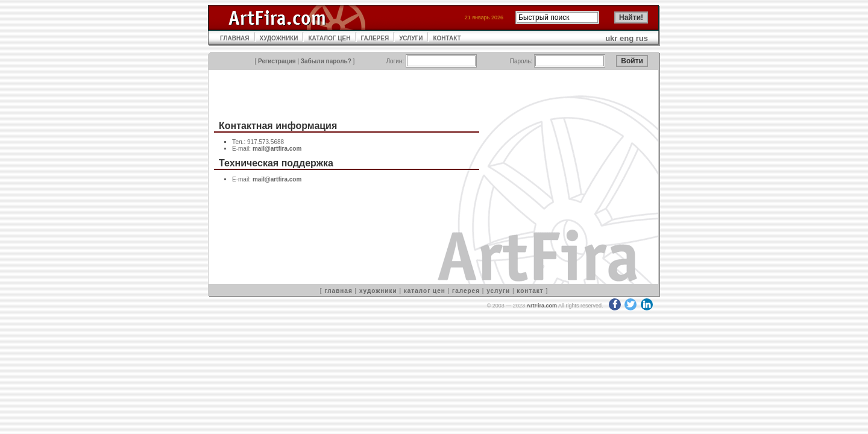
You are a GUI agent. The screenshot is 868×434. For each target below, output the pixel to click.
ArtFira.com (542, 306)
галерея (466, 291)
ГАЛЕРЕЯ (375, 38)
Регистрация (277, 61)
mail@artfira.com (277, 149)
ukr (611, 38)
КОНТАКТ (447, 38)
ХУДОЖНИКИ (279, 38)
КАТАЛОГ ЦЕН (329, 38)
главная (338, 291)
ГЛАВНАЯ (235, 38)
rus (642, 38)
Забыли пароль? (326, 61)
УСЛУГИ (411, 38)
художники (378, 291)
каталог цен (425, 291)
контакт (530, 291)
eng (627, 38)
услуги (498, 291)
